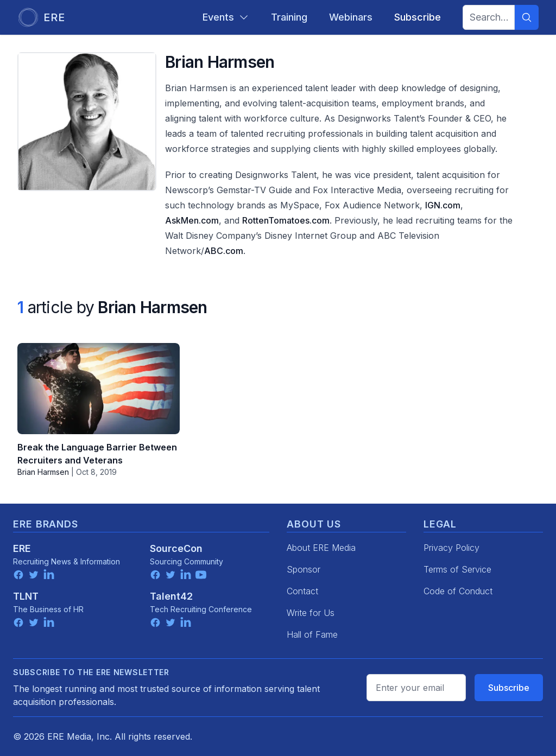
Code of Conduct (458, 591)
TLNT (26, 596)
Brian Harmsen (43, 472)
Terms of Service (457, 569)
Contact (302, 591)
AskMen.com (192, 220)
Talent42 (171, 596)
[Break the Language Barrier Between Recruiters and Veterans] (99, 389)
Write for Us (311, 613)
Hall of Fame (312, 634)
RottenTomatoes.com (286, 220)
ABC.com (224, 251)
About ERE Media (321, 548)
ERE (22, 548)
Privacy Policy (451, 548)
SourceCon (176, 548)
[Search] (527, 17)
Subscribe (509, 688)
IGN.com (443, 205)
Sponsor (304, 569)
